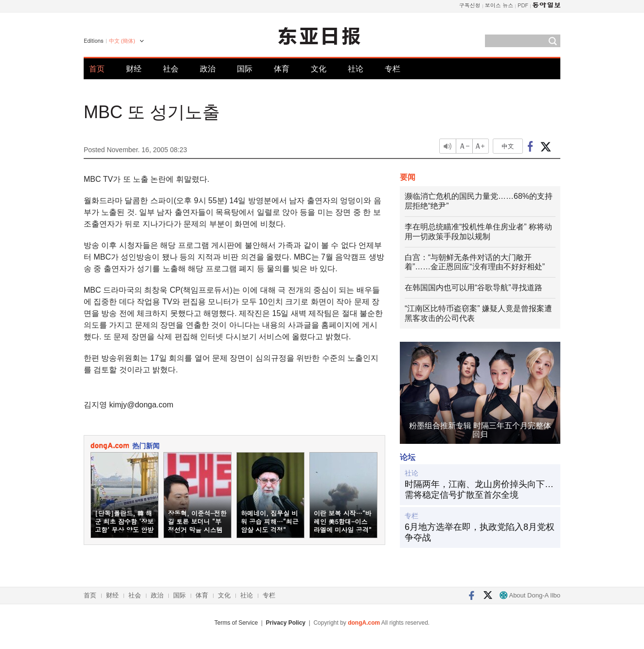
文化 (319, 69)
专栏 (393, 69)
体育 (282, 69)
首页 (97, 69)
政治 (208, 69)
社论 (356, 69)
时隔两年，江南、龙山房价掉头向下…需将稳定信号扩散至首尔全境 (479, 490)
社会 (171, 69)
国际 (245, 69)
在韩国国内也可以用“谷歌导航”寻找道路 (474, 288)
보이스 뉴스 (499, 5)
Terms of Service (236, 623)
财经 (134, 69)
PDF (523, 5)
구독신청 (470, 5)
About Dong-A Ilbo (530, 595)
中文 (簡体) (122, 41)
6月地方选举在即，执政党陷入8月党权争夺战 (480, 532)
